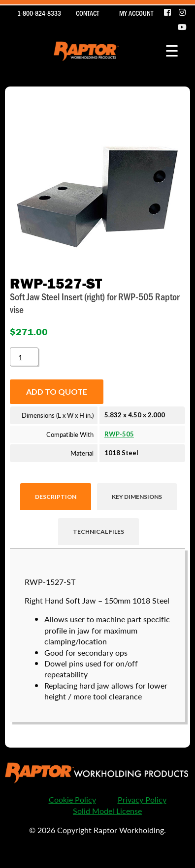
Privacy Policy (142, 799)
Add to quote (57, 391)
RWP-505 (119, 434)
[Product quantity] (24, 357)
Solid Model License (107, 811)
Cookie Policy (72, 799)
